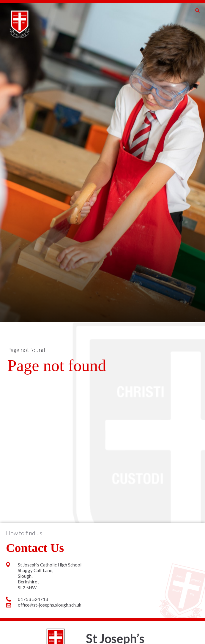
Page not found (26, 350)
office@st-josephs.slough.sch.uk (50, 605)
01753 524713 (33, 599)
